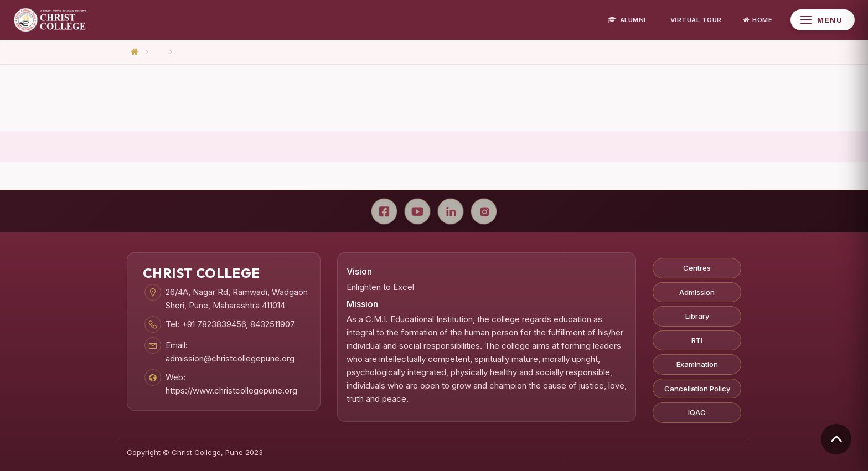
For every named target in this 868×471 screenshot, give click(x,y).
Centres (697, 268)
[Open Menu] (823, 20)
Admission (697, 292)
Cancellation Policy (697, 389)
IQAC (697, 412)
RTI (697, 340)
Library (697, 316)
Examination (697, 364)
